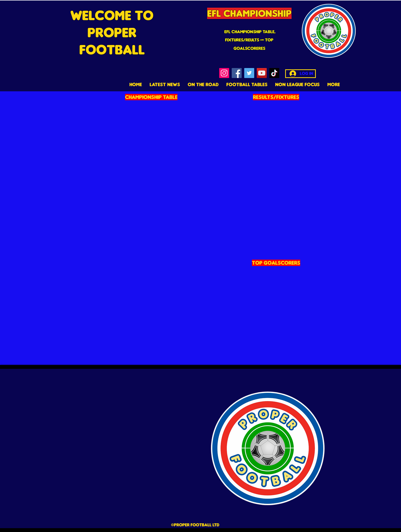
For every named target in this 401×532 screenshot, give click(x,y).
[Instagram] (224, 73)
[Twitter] (249, 73)
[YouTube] (262, 73)
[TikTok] (274, 73)
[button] (247, 84)
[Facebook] (237, 73)
